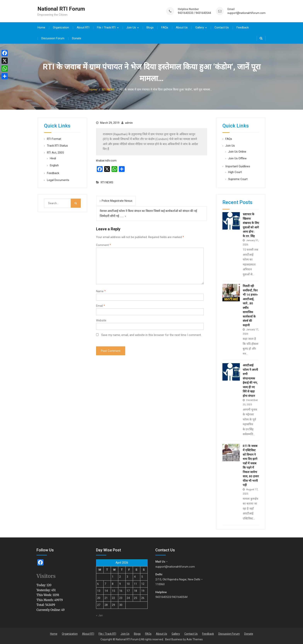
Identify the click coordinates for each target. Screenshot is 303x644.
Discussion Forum (53, 38)
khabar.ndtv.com (106, 160)
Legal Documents (58, 179)
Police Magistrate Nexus (117, 200)
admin (129, 122)
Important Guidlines (238, 166)
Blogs (150, 27)
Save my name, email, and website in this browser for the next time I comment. (151, 334)
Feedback (243, 27)
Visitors (46, 575)
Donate (77, 38)
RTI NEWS (107, 182)
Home (41, 27)
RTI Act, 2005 (55, 152)
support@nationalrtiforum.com (246, 13)
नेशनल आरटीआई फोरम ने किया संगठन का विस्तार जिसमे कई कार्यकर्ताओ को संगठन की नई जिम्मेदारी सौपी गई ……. (148, 213)
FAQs (165, 27)
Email (100, 305)
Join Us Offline (237, 158)
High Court (235, 171)
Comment (103, 244)
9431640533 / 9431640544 (194, 13)
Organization (61, 27)
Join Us (131, 27)
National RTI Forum (61, 8)
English (54, 165)
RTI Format (54, 138)
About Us (182, 27)
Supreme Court (238, 178)
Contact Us (222, 27)
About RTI (83, 27)
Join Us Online (237, 151)
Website (101, 320)
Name (101, 290)
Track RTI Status (57, 145)
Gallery (200, 27)
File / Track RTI (106, 27)
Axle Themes (195, 639)
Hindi (53, 158)
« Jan (99, 615)
